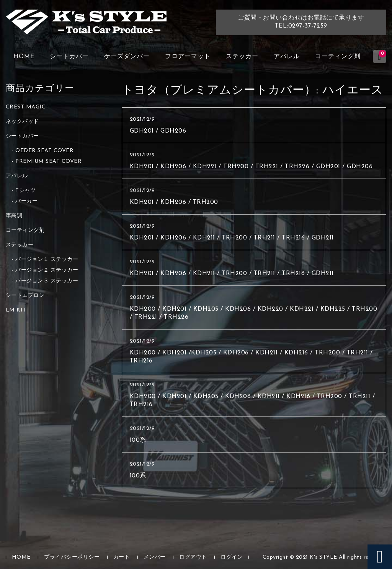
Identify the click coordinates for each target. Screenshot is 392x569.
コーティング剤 (338, 57)
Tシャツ (25, 191)
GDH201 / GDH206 (158, 131)
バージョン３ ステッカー (47, 281)
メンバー (155, 557)
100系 (138, 440)
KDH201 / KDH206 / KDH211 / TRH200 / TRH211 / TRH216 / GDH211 (232, 238)
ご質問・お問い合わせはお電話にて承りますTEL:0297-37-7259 (301, 22)
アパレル (287, 57)
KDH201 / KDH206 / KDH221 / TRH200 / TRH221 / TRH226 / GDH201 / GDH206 (251, 167)
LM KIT (16, 310)
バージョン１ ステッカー (47, 260)
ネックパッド (22, 122)
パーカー (26, 201)
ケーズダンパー (127, 57)
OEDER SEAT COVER (44, 151)
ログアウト (193, 557)
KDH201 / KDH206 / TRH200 (174, 202)
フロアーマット (188, 57)
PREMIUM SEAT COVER (48, 162)
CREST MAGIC (26, 107)
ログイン (232, 557)
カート (122, 557)
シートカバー (69, 57)
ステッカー (242, 57)
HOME (24, 57)
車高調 (14, 216)
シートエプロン (25, 296)
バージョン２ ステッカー (47, 270)
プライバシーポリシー (72, 557)
